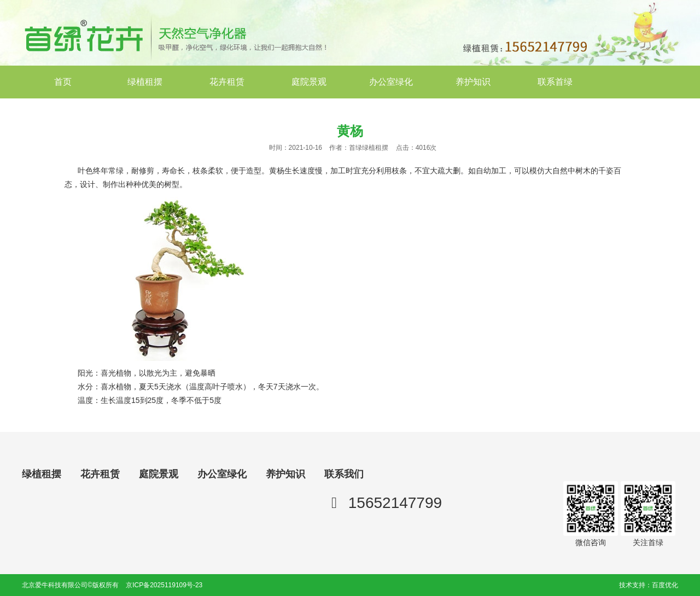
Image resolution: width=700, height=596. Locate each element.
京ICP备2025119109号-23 (164, 585)
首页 (63, 82)
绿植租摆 (145, 82)
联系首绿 (555, 82)
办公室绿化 (391, 82)
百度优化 (665, 585)
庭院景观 (309, 82)
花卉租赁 (227, 82)
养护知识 (473, 82)
